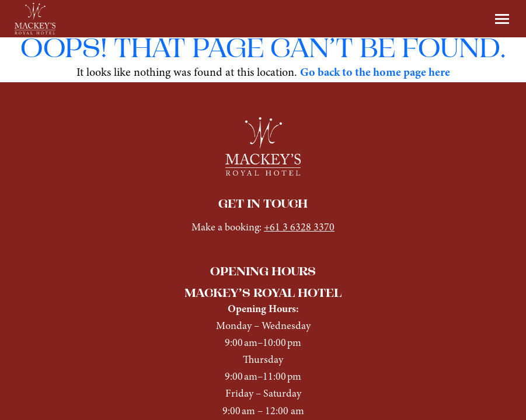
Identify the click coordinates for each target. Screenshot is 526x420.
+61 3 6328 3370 (299, 228)
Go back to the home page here (375, 73)
